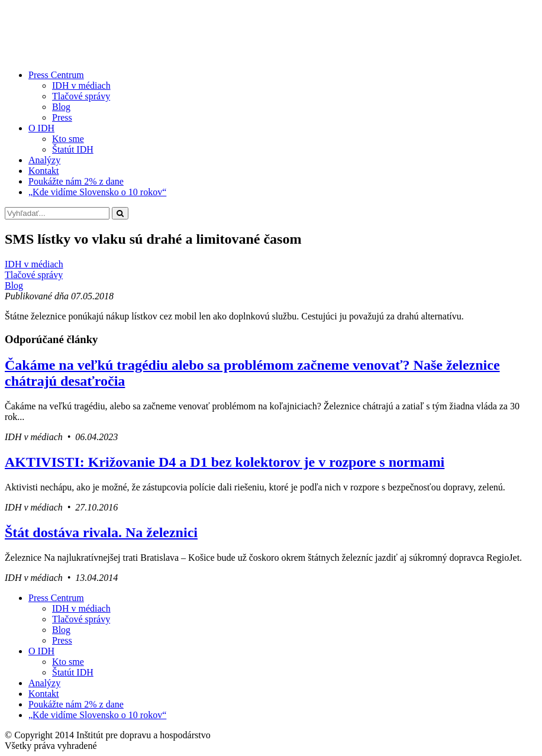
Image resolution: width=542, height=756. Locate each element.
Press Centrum (56, 75)
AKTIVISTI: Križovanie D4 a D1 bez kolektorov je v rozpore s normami (225, 462)
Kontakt (44, 171)
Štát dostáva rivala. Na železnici (101, 532)
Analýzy (44, 160)
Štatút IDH (73, 149)
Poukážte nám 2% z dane (76, 181)
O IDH (41, 128)
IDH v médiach (81, 85)
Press (62, 117)
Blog (61, 107)
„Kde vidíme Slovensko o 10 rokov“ (97, 192)
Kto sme (68, 139)
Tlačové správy (81, 96)
